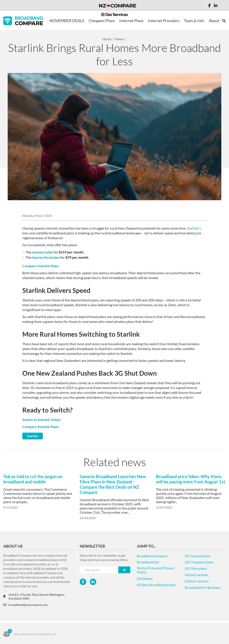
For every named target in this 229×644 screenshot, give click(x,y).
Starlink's (194, 228)
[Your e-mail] (99, 570)
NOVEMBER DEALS (67, 21)
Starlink (33, 436)
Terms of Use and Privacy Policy (156, 570)
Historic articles (197, 575)
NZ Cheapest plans (199, 562)
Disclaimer (145, 578)
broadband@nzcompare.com (26, 605)
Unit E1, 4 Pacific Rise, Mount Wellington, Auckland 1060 (34, 596)
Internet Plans (131, 21)
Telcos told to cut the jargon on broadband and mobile (33, 479)
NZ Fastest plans (197, 556)
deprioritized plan (46, 257)
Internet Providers (164, 21)
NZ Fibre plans (196, 568)
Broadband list (148, 562)
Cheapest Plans (102, 21)
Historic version (197, 581)
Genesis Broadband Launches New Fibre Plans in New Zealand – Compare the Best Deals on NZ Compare (113, 484)
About (214, 21)
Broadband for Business (203, 587)
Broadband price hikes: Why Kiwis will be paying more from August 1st (191, 479)
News (119, 39)
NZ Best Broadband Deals (156, 585)
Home (107, 39)
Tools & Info (194, 21)
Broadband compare (152, 556)
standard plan (42, 252)
